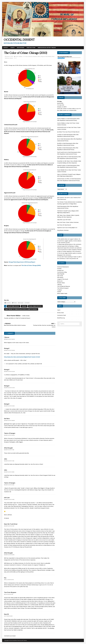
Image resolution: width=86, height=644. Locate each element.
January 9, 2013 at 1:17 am (9, 450)
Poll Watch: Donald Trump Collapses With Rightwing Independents (69, 175)
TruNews (60, 290)
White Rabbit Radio (62, 293)
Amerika (59, 269)
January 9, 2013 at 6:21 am (9, 526)
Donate (12, 48)
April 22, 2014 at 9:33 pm (9, 580)
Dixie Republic (61, 274)
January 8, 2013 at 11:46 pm (9, 339)
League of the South (63, 279)
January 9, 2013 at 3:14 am (9, 499)
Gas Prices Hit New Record (72, 132)
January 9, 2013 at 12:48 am (9, 421)
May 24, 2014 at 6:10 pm (9, 594)
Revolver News (61, 283)
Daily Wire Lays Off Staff (64, 220)
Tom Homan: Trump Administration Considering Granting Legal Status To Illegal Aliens (69, 203)
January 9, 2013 (10, 56)
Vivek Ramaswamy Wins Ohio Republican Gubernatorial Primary (68, 119)
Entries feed (60, 313)
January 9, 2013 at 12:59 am (9, 435)
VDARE (59, 292)
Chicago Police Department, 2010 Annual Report (22, 262)
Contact (6, 48)
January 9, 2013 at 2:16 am (9, 485)
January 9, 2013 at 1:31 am (9, 461)
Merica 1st (60, 281)
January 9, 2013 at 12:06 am (9, 350)
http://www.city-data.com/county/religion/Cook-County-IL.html (22, 357)
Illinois (39, 56)
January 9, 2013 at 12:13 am (9, 388)
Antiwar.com (60, 270)
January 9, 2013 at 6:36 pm (9, 555)
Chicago (24, 306)
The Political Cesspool (63, 288)
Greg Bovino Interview (63, 230)
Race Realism (49, 56)
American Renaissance (63, 267)
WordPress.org (61, 318)
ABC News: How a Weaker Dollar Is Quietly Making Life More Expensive (69, 162)
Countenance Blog (62, 272)
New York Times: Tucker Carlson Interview (68, 222)
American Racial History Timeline (47, 48)
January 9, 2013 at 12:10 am (9, 372)
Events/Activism (31, 48)
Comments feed (61, 315)
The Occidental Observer (64, 286)
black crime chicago (14, 306)
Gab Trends (60, 276)
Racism (11, 58)
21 (16, 58)
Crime (26, 56)
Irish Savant (60, 277)
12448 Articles (26, 316)
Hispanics (35, 56)
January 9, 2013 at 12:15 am (9, 406)
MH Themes (24, 640)
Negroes (43, 56)
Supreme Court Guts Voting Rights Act (67, 228)
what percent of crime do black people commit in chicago (21, 309)
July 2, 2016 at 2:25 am (8, 616)
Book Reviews (21, 48)
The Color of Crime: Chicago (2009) (31, 265)
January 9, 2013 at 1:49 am (9, 472)
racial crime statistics (35, 306)
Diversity (30, 56)
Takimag (59, 285)
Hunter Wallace (19, 56)
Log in (59, 310)
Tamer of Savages (10, 433)
